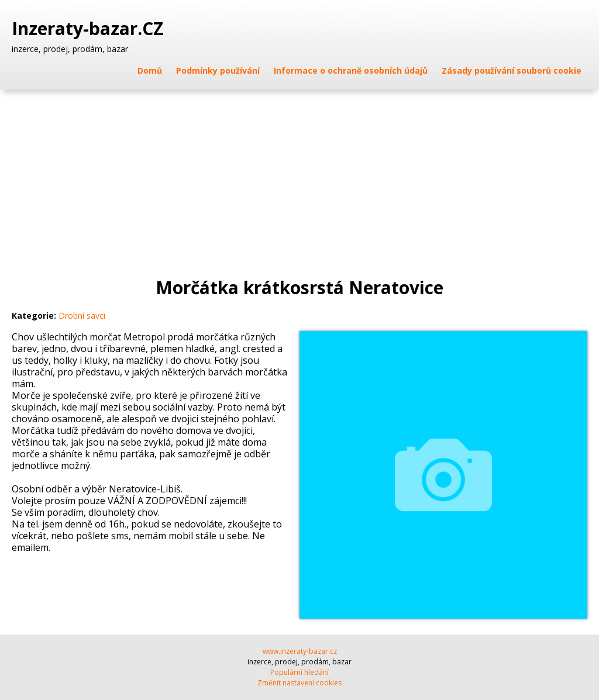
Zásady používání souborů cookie (512, 70)
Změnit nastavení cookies (299, 683)
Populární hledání (299, 672)
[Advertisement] (299, 177)
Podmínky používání (218, 70)
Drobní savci (82, 315)
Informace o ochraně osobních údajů (351, 70)
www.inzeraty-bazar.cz (300, 651)
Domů (150, 70)
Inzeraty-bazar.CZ (90, 29)
